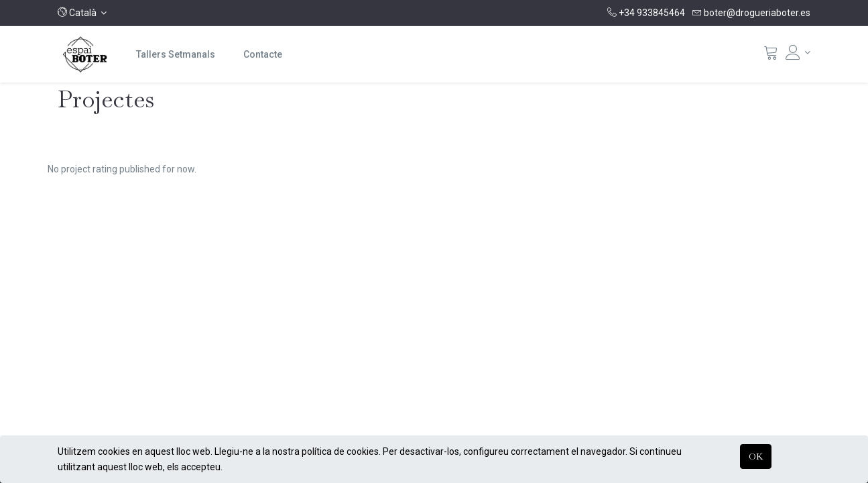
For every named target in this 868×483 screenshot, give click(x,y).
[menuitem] (176, 54)
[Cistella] (771, 56)
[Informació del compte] (798, 52)
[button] (82, 13)
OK (756, 456)
